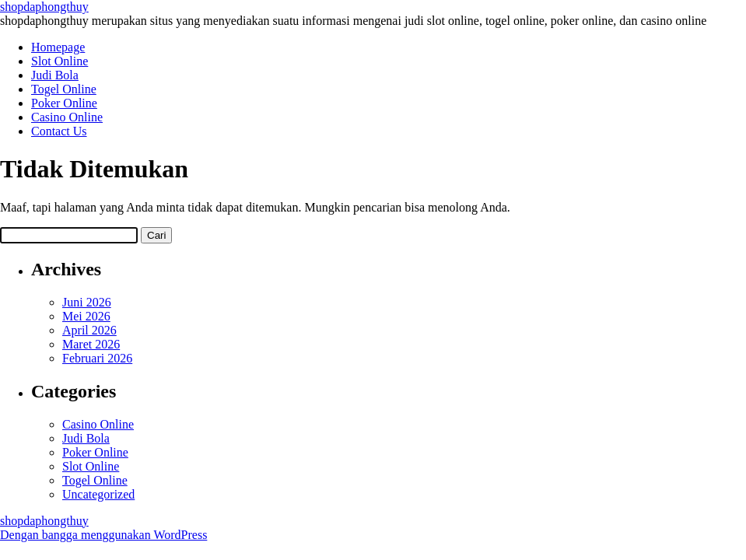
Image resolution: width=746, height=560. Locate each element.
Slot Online (60, 61)
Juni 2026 (87, 302)
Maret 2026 (91, 344)
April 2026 (89, 330)
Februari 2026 (97, 358)
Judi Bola (55, 75)
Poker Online (64, 103)
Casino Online (67, 117)
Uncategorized (98, 494)
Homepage (58, 47)
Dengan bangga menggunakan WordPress (103, 535)
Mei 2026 (86, 316)
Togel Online (64, 89)
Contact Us (59, 131)
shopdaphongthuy (44, 7)
